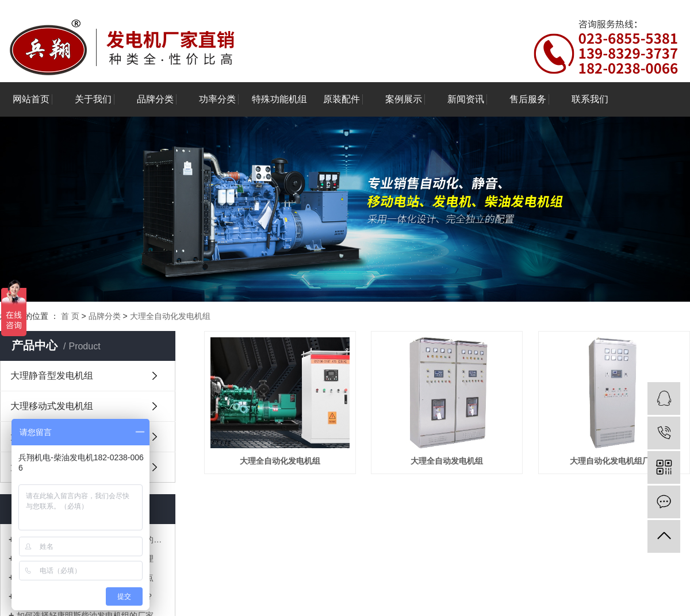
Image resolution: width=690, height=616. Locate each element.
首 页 (70, 316)
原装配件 (342, 99)
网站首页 (31, 99)
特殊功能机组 (279, 99)
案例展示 (404, 99)
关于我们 (93, 99)
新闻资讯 (466, 99)
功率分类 (217, 99)
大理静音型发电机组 (52, 376)
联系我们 (590, 99)
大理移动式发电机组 (52, 406)
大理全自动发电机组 (447, 461)
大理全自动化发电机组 (170, 316)
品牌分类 (155, 99)
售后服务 (528, 99)
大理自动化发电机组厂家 (614, 461)
